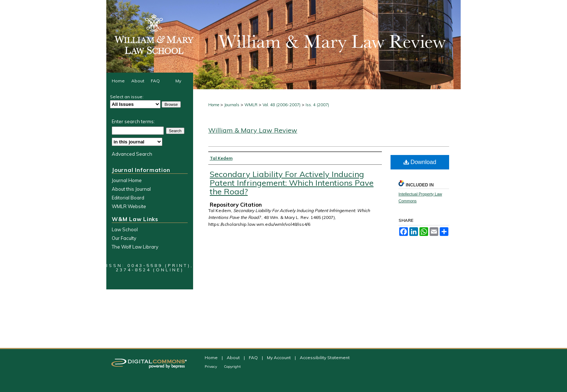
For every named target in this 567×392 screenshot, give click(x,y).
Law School (125, 229)
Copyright (232, 367)
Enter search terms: (133, 121)
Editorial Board (128, 198)
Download (420, 162)
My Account (279, 357)
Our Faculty (124, 238)
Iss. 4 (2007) (317, 105)
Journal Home (127, 180)
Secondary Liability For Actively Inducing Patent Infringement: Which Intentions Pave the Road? (292, 183)
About (234, 357)
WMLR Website (129, 206)
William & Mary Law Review (253, 130)
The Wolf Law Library (135, 247)
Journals (232, 105)
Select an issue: (127, 97)
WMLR (251, 105)
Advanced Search (132, 154)
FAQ (254, 357)
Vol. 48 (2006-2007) (282, 105)
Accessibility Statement (325, 357)
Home (214, 105)
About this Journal (131, 189)
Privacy (211, 367)
